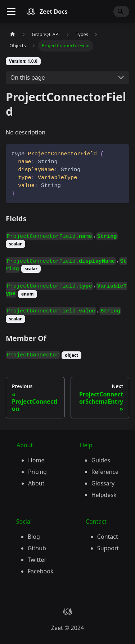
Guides (101, 460)
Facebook (41, 571)
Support (108, 548)
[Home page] (13, 34)
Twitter (37, 560)
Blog (34, 537)
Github (37, 548)
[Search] (121, 12)
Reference (105, 472)
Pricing (37, 472)
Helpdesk (104, 495)
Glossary (103, 483)
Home (36, 460)
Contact (108, 537)
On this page (28, 77)
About (36, 483)
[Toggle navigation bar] (11, 12)
